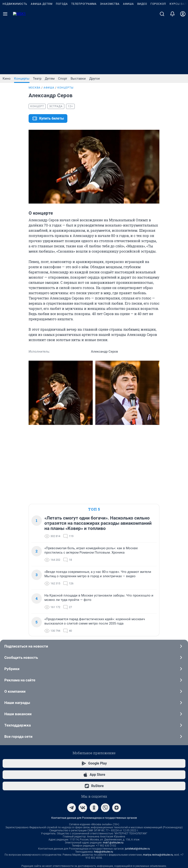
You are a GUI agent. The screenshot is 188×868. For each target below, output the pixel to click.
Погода (62, 58)
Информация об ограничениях (94, 768)
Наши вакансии (94, 609)
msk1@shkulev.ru (113, 738)
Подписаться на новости (94, 542)
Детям (50, 79)
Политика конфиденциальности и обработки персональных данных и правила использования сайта (94, 786)
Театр (37, 79)
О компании (94, 587)
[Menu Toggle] (5, 68)
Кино (7, 79)
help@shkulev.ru (104, 747)
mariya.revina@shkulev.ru (158, 750)
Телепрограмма (84, 58)
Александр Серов (90, 88)
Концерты (22, 79)
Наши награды (94, 598)
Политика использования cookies (94, 774)
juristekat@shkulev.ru (137, 744)
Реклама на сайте (94, 575)
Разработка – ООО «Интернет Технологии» (94, 839)
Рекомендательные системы (94, 780)
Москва (35, 88)
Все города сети (94, 632)
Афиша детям (42, 58)
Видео (142, 58)
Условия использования (150, 792)
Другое (95, 79)
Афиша (128, 58)
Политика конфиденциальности (112, 792)
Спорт (63, 79)
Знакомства (110, 58)
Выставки (78, 79)
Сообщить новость (94, 553)
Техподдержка (94, 621)
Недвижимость (15, 58)
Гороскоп (158, 58)
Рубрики (94, 564)
